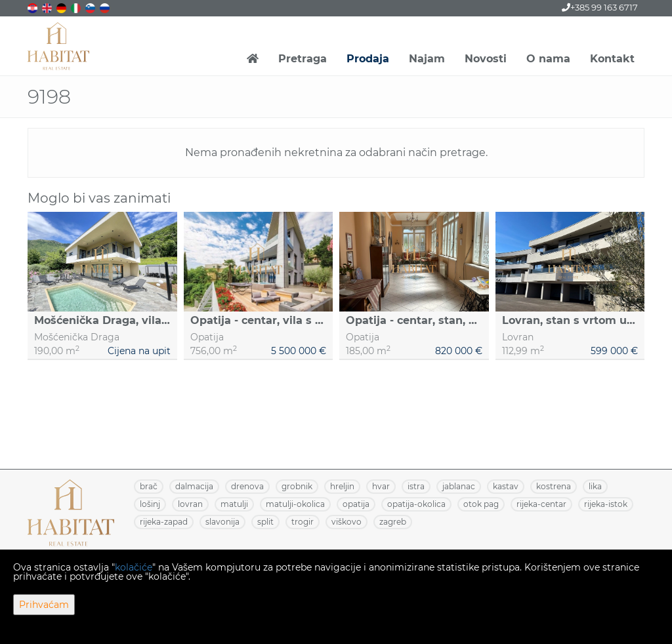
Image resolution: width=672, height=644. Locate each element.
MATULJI (234, 504)
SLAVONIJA (222, 522)
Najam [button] (427, 59)
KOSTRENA (554, 486)
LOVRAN (190, 504)
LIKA (595, 486)
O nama (548, 59)
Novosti (486, 59)
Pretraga (303, 59)
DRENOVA (247, 486)
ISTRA (416, 486)
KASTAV (506, 486)
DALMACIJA (194, 486)
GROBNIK (297, 486)
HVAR (381, 486)
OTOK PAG (481, 504)
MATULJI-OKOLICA (295, 504)
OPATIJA (356, 504)
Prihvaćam (44, 605)
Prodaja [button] (368, 59)
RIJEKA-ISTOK (606, 504)
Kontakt (612, 59)
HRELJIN (342, 486)
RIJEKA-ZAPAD (164, 522)
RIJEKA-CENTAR (541, 504)
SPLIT (265, 522)
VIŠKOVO (346, 522)
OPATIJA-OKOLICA (416, 504)
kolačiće (134, 567)
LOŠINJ (150, 504)
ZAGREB (393, 522)
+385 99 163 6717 (600, 7)
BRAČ (149, 486)
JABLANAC (459, 486)
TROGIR (303, 522)
